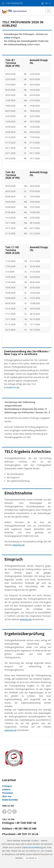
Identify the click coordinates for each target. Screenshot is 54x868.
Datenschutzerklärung (32, 847)
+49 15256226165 (14, 3)
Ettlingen (7, 786)
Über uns (7, 796)
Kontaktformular (12, 387)
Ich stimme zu (31, 858)
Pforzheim (8, 793)
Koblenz (6, 789)
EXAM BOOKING (10, 800)
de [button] (46, 3)
